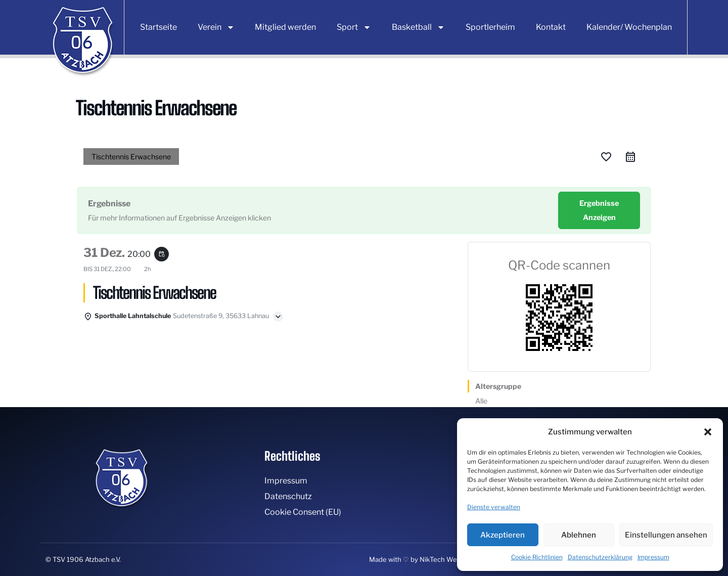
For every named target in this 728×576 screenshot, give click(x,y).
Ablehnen (579, 535)
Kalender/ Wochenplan (629, 27)
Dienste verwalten (494, 507)
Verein (216, 27)
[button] (708, 432)
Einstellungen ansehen (666, 535)
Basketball (418, 27)
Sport (354, 27)
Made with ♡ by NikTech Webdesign (426, 559)
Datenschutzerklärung (600, 557)
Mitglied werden (285, 27)
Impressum (653, 557)
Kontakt (551, 27)
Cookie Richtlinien (537, 557)
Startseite (158, 27)
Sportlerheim (490, 27)
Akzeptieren (503, 535)
